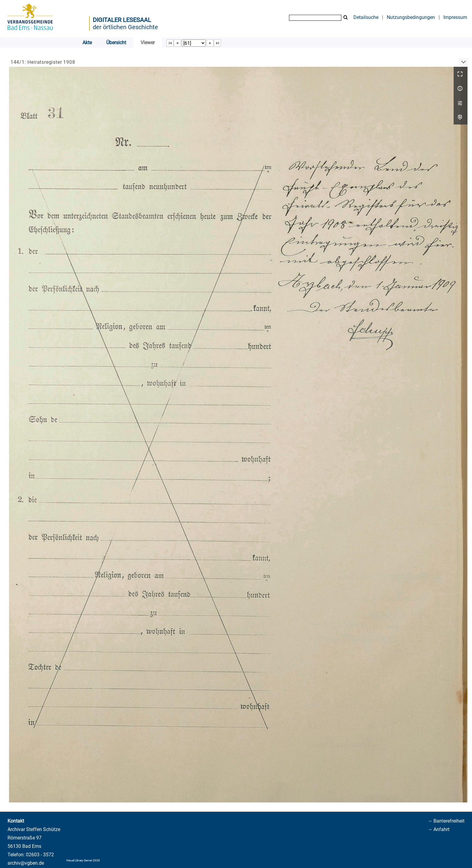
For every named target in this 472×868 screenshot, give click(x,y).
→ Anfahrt (438, 829)
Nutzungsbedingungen (411, 17)
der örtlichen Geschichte (125, 27)
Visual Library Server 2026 (83, 860)
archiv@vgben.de (26, 863)
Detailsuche (366, 17)
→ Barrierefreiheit (446, 821)
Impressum (455, 17)
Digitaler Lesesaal (122, 20)
